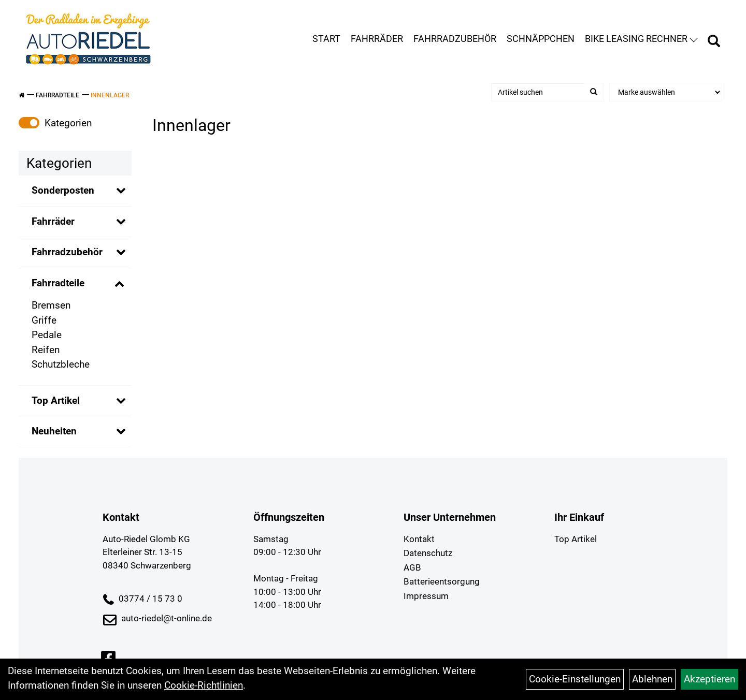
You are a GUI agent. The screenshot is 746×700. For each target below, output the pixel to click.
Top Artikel (56, 400)
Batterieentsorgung (442, 581)
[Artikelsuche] (714, 42)
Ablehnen (652, 679)
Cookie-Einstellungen (575, 679)
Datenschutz (428, 553)
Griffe (44, 320)
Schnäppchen (541, 39)
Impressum (426, 596)
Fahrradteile (58, 95)
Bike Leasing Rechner (641, 39)
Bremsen (51, 305)
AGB (412, 567)
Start (326, 39)
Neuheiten (54, 431)
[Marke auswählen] (666, 92)
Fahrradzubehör (455, 39)
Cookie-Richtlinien (204, 685)
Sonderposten (63, 190)
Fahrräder (377, 39)
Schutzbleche (61, 364)
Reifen (46, 350)
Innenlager (110, 95)
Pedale (47, 335)
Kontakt (419, 539)
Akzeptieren (709, 679)
